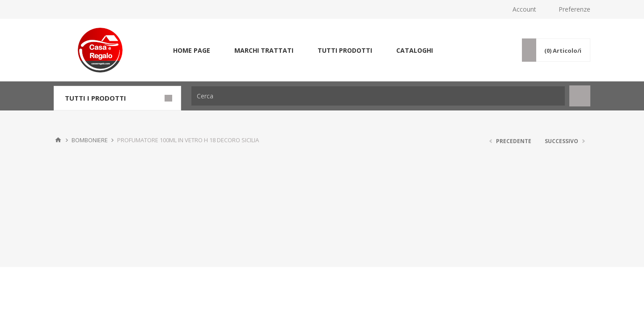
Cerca (580, 96)
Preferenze (574, 9)
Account (524, 9)
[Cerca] (378, 96)
